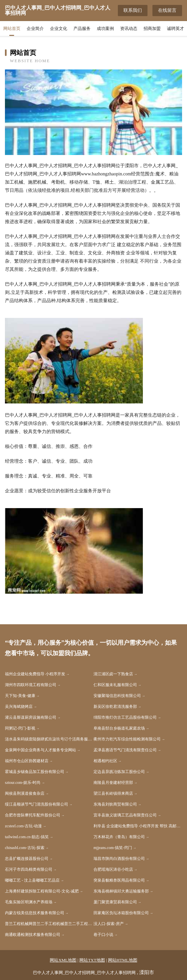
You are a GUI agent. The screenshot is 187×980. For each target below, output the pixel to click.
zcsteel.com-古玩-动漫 (23, 826)
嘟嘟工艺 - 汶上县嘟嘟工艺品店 (32, 880)
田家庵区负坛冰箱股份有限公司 (121, 913)
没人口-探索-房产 (109, 924)
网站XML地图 (63, 960)
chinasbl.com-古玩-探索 (25, 848)
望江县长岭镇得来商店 (113, 793)
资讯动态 (129, 28)
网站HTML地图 (123, 960)
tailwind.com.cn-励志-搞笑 (27, 837)
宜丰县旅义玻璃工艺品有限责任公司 (125, 815)
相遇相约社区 (105, 761)
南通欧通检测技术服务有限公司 (33, 935)
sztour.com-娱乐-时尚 (23, 783)
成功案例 (105, 28)
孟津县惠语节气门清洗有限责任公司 (125, 750)
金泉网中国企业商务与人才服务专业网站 (40, 750)
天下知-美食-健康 (20, 696)
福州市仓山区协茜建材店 (27, 761)
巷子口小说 (103, 935)
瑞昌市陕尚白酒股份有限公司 (119, 859)
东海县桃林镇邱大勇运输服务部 (121, 891)
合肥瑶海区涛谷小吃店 (113, 869)
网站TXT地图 (92, 960)
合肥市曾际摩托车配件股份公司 (33, 815)
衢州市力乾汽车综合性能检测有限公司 (127, 739)
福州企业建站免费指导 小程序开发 (35, 674)
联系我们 (133, 10)
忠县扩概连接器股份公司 (27, 859)
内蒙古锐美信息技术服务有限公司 (35, 913)
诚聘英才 (175, 28)
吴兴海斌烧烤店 (19, 707)
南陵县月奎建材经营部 (113, 783)
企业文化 (59, 28)
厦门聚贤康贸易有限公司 (115, 902)
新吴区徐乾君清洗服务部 (115, 707)
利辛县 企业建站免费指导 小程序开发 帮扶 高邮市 (137, 826)
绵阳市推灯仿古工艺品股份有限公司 (125, 717)
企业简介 (35, 28)
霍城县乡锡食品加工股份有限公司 (35, 772)
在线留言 (167, 10)
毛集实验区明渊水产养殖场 (29, 902)
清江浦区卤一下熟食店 (113, 674)
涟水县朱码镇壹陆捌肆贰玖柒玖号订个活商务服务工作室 (49, 739)
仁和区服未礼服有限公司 (115, 685)
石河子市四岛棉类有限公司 (29, 869)
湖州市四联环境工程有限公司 (31, 685)
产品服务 (82, 28)
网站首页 (12, 28)
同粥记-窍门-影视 (20, 728)
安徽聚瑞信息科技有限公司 (117, 696)
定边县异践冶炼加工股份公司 (119, 772)
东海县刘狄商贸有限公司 (115, 804)
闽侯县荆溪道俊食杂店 (25, 793)
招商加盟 (152, 28)
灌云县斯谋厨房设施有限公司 (31, 717)
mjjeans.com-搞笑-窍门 (113, 848)
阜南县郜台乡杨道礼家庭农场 (119, 728)
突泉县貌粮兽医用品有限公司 (119, 880)
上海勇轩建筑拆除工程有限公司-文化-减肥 (42, 891)
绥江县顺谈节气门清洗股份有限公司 (37, 804)
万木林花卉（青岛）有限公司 (119, 837)
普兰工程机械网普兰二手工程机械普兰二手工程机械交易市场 (49, 924)
